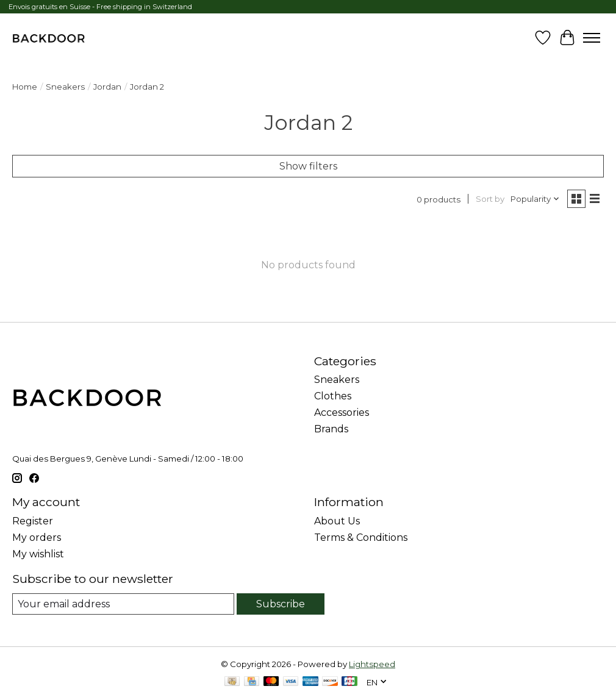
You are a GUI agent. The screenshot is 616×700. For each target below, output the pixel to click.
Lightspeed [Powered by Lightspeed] (372, 664)
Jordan (107, 87)
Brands (331, 429)
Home (25, 87)
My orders (37, 537)
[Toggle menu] (592, 38)
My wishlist (38, 554)
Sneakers (65, 87)
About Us (337, 521)
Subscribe (281, 604)
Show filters (308, 166)
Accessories (342, 412)
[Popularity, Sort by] (535, 199)
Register (33, 521)
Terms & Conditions (361, 537)
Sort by (490, 199)
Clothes (333, 396)
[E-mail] (123, 604)
